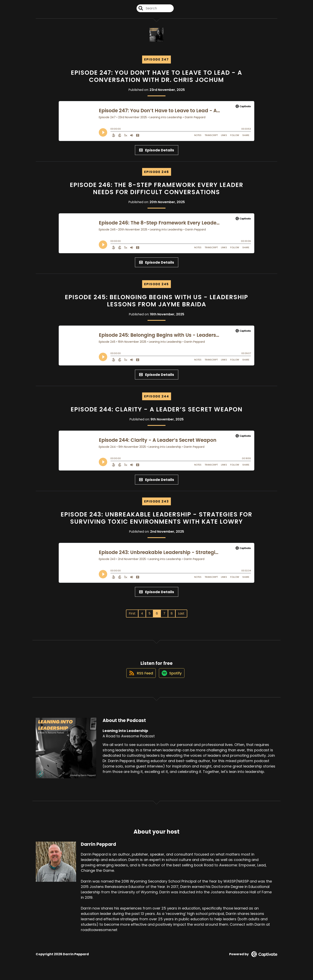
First (132, 617)
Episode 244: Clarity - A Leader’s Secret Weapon (157, 413)
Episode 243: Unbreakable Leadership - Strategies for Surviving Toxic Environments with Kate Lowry (156, 521)
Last (181, 617)
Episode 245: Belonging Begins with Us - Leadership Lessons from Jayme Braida (156, 304)
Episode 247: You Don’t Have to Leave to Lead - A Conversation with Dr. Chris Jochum (156, 79)
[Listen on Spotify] (172, 680)
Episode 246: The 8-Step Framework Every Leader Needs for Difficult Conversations (157, 192)
